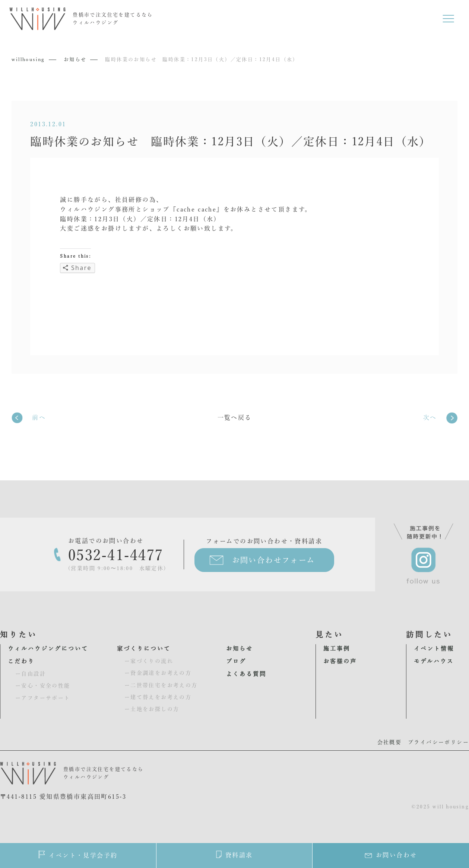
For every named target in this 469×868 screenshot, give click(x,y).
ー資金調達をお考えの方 (158, 673)
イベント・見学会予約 (78, 854)
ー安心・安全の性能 (43, 686)
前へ (39, 417)
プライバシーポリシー (438, 742)
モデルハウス (434, 661)
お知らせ (75, 59)
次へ (430, 417)
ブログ (236, 661)
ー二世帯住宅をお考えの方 (161, 685)
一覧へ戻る (235, 417)
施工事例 (337, 648)
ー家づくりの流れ (149, 661)
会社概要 (390, 742)
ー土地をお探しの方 (152, 709)
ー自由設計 (31, 674)
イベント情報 (434, 648)
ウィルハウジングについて (48, 648)
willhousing (28, 59)
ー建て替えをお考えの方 (158, 697)
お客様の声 (340, 661)
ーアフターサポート (43, 698)
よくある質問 (246, 674)
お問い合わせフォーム (274, 560)
